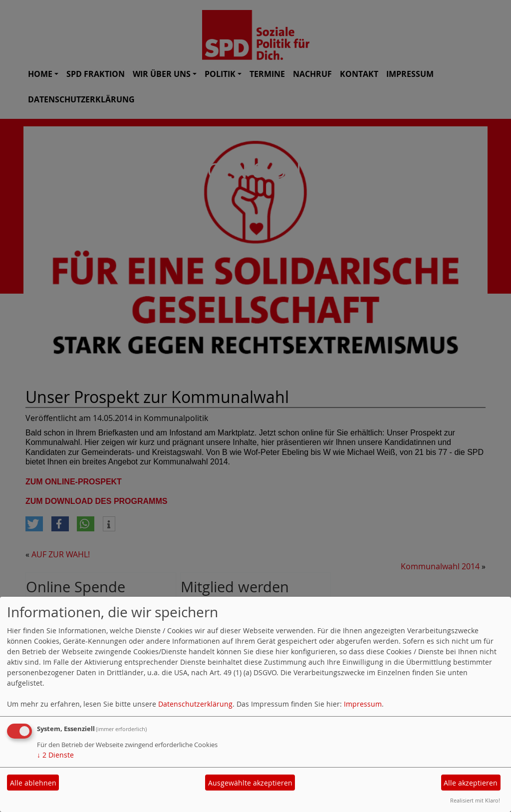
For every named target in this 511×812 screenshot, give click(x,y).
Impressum (363, 704)
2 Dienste (55, 755)
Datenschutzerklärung (195, 704)
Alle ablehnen (33, 783)
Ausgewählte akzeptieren (250, 783)
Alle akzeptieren (471, 783)
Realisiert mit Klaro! (475, 800)
